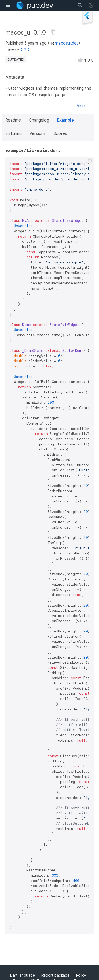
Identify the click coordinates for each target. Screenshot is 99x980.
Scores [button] (60, 134)
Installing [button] (13, 134)
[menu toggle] (8, 5)
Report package (55, 975)
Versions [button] (38, 134)
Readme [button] (13, 120)
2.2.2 (25, 50)
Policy (81, 975)
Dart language (22, 975)
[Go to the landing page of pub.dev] (34, 5)
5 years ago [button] (36, 43)
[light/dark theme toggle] (91, 5)
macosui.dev (65, 43)
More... (83, 106)
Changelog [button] (39, 120)
